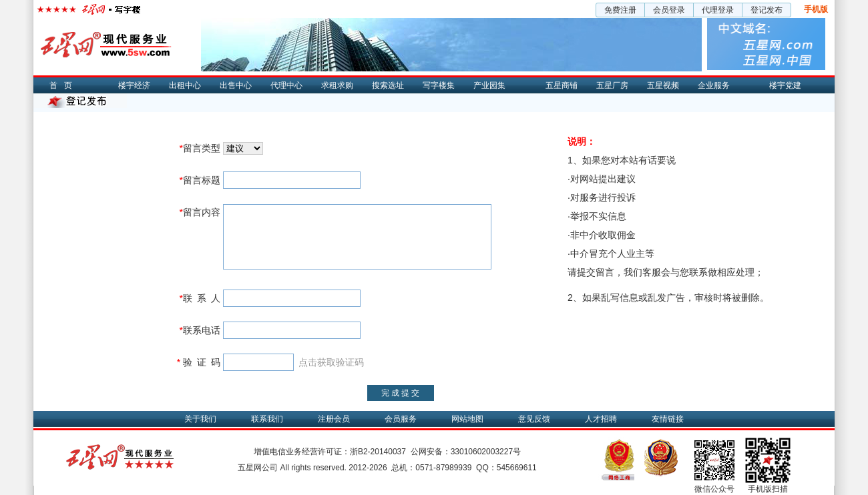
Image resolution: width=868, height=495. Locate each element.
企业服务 (714, 85)
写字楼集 (439, 85)
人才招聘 (601, 419)
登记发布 (767, 10)
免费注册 (620, 10)
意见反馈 (534, 419)
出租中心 (185, 85)
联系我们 (267, 419)
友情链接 (668, 419)
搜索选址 (388, 85)
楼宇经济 (134, 85)
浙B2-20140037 (378, 452)
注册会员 (334, 419)
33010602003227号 (486, 452)
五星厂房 (612, 85)
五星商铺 (562, 85)
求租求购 (337, 85)
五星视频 (663, 85)
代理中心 (286, 85)
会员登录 (669, 10)
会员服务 (401, 419)
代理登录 (718, 10)
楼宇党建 (785, 85)
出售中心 (236, 85)
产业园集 (489, 85)
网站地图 (467, 419)
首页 (64, 85)
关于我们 (200, 419)
